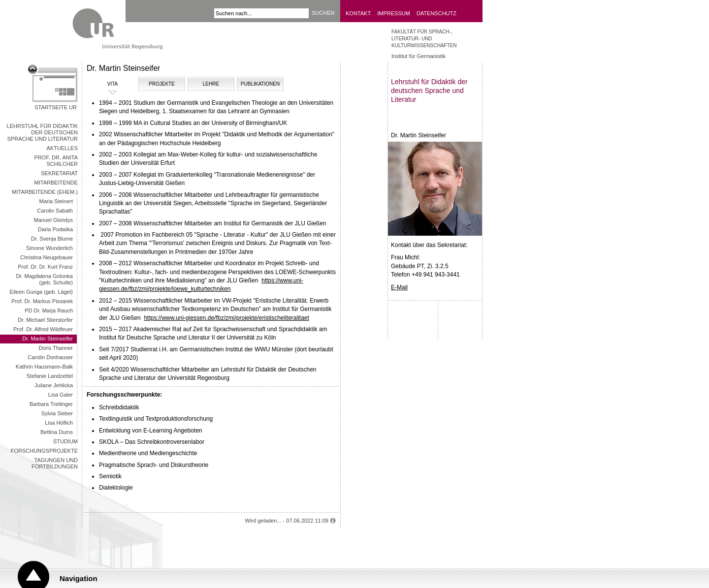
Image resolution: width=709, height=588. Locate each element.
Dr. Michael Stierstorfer (45, 320)
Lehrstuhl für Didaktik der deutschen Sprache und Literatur (42, 132)
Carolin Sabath (55, 211)
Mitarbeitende (56, 183)
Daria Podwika (55, 229)
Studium (65, 441)
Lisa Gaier (61, 395)
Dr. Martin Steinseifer (48, 339)
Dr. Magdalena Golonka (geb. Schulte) (44, 279)
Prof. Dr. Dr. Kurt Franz (45, 267)
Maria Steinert (56, 201)
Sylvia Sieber (57, 413)
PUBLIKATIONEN (260, 84)
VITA (103, 84)
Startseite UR (56, 107)
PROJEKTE (162, 84)
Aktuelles (62, 148)
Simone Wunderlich (49, 248)
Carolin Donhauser (50, 357)
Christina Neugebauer (47, 257)
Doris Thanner (56, 348)
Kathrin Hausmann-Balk (44, 367)
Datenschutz (436, 13)
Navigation (79, 578)
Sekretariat (59, 173)
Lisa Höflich (59, 423)
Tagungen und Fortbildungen (55, 463)
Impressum (394, 13)
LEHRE (211, 84)
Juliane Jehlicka (54, 385)
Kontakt (358, 13)
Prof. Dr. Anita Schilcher (56, 161)
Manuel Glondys (54, 220)
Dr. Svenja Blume (52, 239)
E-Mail (399, 287)
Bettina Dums (57, 432)
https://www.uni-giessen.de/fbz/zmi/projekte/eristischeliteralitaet (226, 318)
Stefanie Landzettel (50, 376)
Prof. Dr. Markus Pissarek (42, 301)
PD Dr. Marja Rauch (49, 310)
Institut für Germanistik (419, 56)
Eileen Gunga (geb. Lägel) (41, 292)
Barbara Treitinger (51, 404)
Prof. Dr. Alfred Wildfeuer (43, 329)
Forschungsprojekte (44, 451)
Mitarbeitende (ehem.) (45, 192)
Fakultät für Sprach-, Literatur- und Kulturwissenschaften (424, 39)
